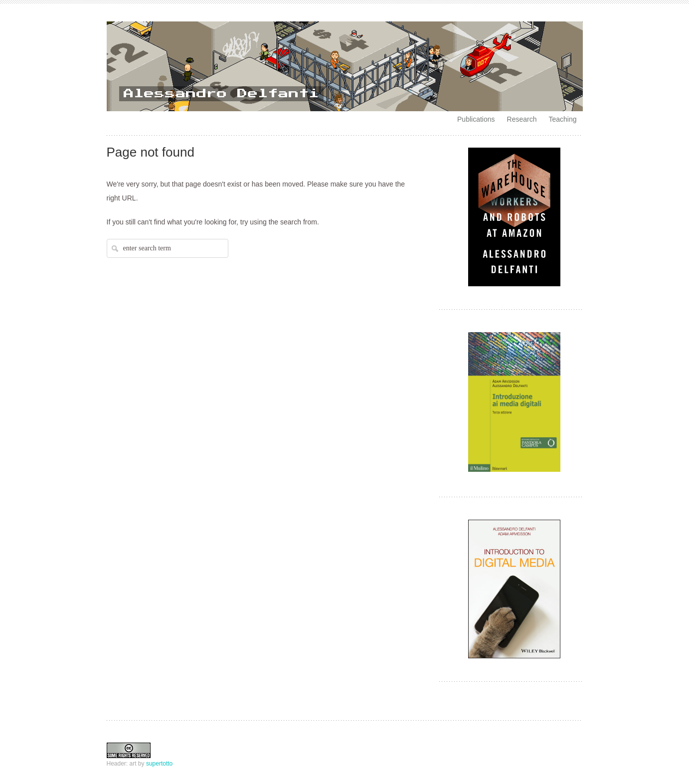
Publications (476, 119)
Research (522, 119)
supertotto (159, 764)
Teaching (562, 119)
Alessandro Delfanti (221, 94)
